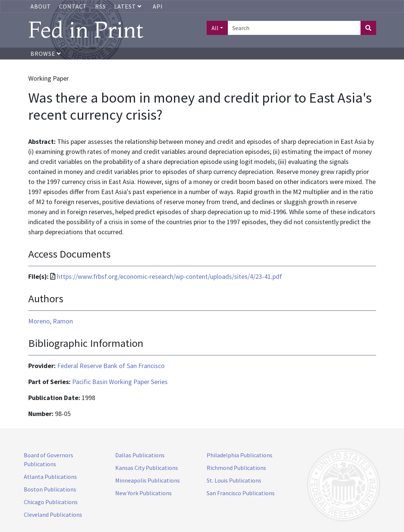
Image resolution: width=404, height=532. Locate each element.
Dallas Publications (140, 455)
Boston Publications (50, 489)
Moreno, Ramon (51, 321)
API (158, 6)
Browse (46, 54)
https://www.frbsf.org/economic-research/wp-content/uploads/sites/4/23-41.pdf (169, 276)
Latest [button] (129, 6)
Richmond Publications (236, 468)
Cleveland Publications (53, 515)
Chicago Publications (51, 502)
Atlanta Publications (50, 477)
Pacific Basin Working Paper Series (120, 382)
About (41, 6)
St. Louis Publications (234, 480)
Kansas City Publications (147, 468)
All (215, 28)
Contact (73, 6)
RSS (101, 6)
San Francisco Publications (241, 493)
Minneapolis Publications (148, 480)
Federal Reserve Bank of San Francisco (111, 366)
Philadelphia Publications (240, 455)
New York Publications (143, 493)
